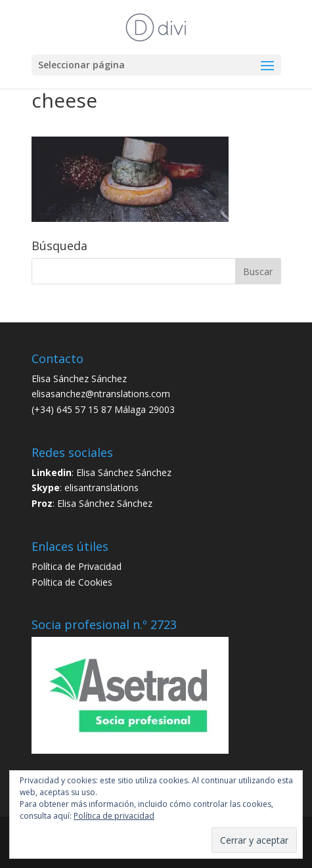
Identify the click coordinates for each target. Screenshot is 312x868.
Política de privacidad (114, 816)
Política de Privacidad (77, 566)
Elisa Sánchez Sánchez (124, 472)
